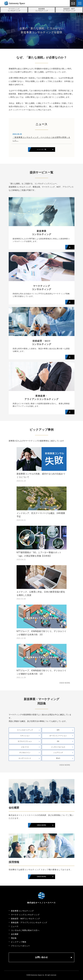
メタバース (25, 747)
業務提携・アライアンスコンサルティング (29, 923)
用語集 (14, 938)
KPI (58, 730)
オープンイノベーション (58, 736)
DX (58, 741)
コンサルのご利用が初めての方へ (25, 930)
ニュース (15, 926)
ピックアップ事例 (19, 942)
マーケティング (14, 10)
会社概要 (15, 934)
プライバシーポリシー (20, 946)
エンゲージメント (25, 758)
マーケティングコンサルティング (25, 915)
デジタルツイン (25, 753)
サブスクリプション (25, 741)
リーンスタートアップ (25, 730)
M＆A (58, 758)
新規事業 (42, 10)
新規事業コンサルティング (22, 911)
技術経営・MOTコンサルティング (25, 919)
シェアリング (58, 753)
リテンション (25, 736)
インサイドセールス (58, 747)
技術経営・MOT (69, 10)
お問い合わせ (41, 957)
